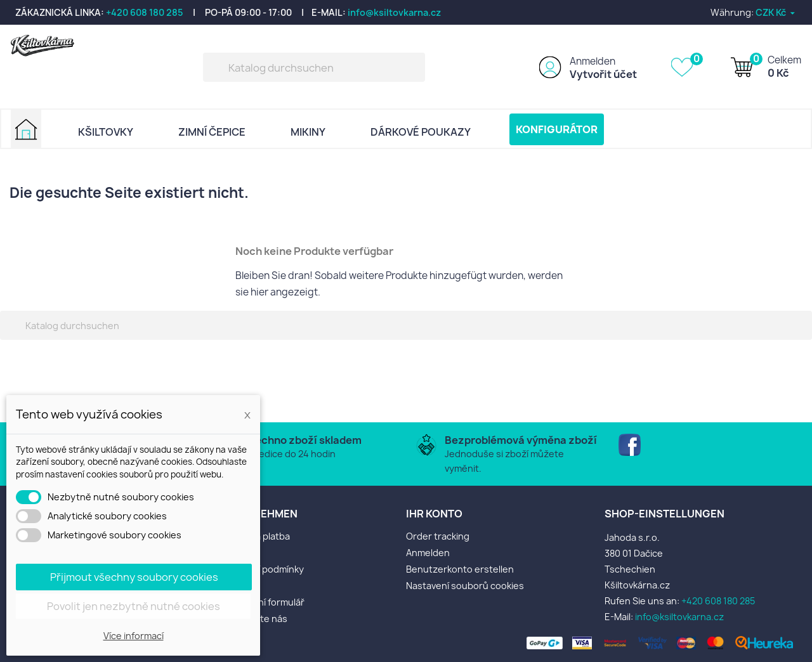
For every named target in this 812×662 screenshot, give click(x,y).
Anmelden (593, 61)
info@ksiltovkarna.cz (394, 12)
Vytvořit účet (603, 74)
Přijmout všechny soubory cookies (134, 577)
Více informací (134, 636)
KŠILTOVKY (106, 132)
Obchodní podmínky (261, 569)
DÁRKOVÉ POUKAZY (421, 132)
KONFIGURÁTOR (557, 129)
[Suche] (314, 67)
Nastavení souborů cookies (465, 586)
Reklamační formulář (261, 602)
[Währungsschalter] (776, 12)
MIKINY (308, 132)
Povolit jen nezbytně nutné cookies (134, 606)
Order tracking (438, 536)
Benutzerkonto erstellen (460, 569)
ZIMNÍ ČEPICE (212, 132)
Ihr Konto (434, 514)
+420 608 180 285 (145, 12)
